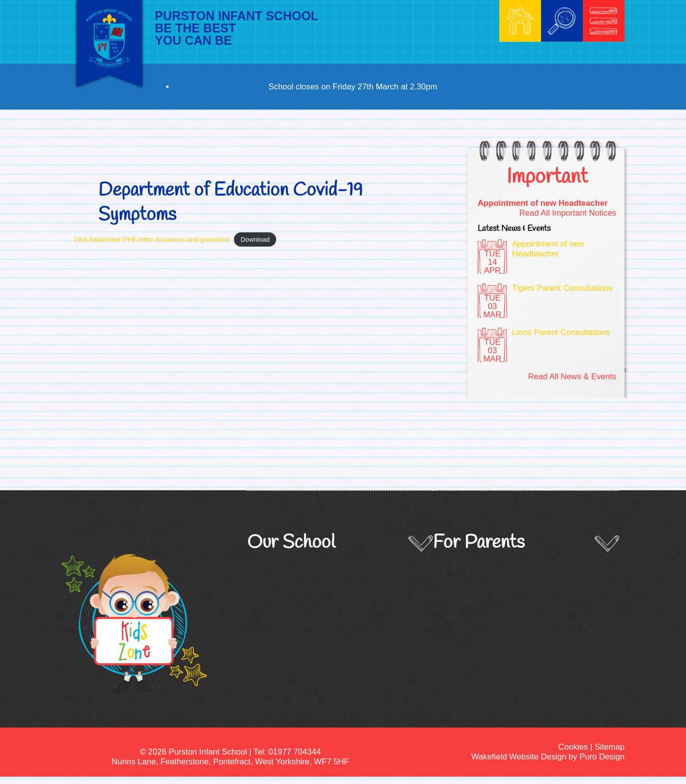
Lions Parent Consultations (561, 332)
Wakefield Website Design (519, 757)
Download (255, 239)
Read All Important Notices (568, 213)
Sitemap (610, 747)
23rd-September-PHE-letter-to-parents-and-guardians (151, 239)
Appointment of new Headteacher (543, 203)
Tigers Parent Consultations (562, 288)
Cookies (573, 747)
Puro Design (602, 757)
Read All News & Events (572, 377)
